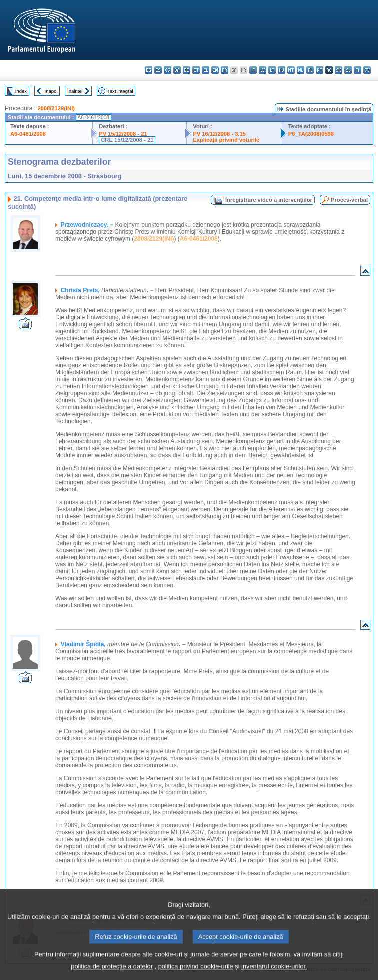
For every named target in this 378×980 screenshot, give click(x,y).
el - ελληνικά (205, 70)
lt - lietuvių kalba (272, 70)
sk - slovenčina (338, 70)
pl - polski (310, 70)
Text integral (120, 91)
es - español (158, 70)
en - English (215, 70)
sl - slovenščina (348, 70)
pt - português (319, 70)
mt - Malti (291, 70)
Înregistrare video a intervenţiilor (269, 200)
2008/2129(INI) (56, 108)
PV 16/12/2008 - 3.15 (219, 134)
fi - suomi (357, 70)
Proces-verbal (349, 200)
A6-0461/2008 (28, 134)
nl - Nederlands (300, 70)
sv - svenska (367, 70)
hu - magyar (281, 70)
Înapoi (51, 91)
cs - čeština (168, 70)
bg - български (149, 70)
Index (21, 91)
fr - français (224, 70)
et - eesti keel (196, 70)
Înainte (75, 91)
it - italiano (253, 70)
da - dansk (177, 70)
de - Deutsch (187, 70)
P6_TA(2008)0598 (311, 134)
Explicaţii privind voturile (226, 140)
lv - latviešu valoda (262, 70)
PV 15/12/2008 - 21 (123, 134)
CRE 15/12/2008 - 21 (127, 140)
